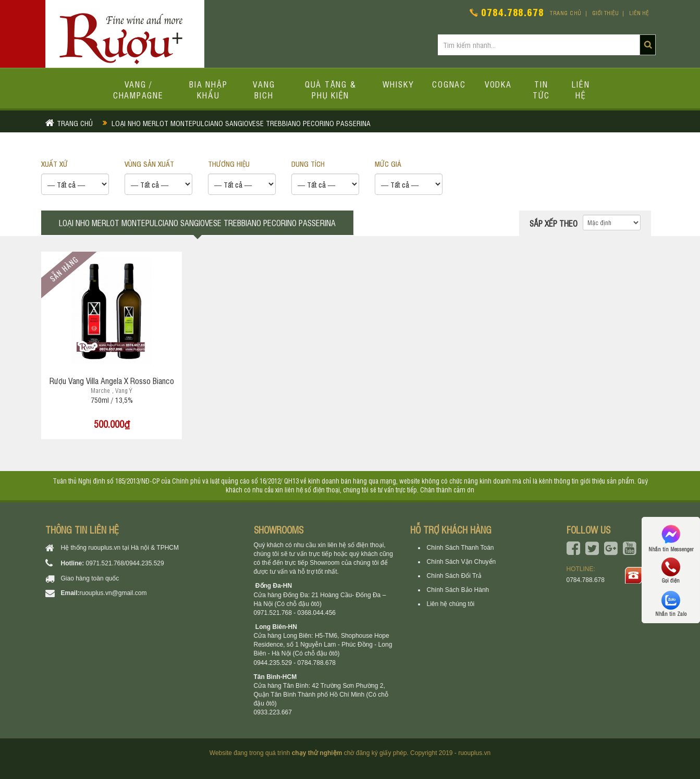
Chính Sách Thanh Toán (460, 548)
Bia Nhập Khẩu (208, 89)
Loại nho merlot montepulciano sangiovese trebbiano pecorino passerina (241, 123)
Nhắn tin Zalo (671, 604)
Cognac (449, 84)
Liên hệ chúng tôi (451, 604)
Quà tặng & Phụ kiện (331, 89)
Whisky (398, 84)
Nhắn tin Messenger (671, 537)
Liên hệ (639, 13)
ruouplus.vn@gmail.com (113, 593)
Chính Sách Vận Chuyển (462, 562)
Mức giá (388, 163)
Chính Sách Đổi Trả (454, 576)
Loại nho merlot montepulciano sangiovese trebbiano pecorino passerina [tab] (197, 222)
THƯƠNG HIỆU (229, 163)
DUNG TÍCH (308, 163)
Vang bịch (264, 89)
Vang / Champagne (138, 89)
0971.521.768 (105, 563)
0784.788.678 (513, 12)
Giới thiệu (605, 13)
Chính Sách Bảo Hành (458, 590)
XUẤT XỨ (54, 163)
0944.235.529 (145, 563)
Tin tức (541, 89)
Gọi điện (671, 571)
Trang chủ (566, 13)
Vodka (498, 84)
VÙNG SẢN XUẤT (149, 163)
